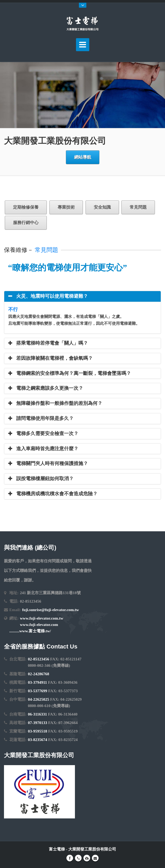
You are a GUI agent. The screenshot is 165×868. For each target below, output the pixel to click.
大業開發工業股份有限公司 (92, 849)
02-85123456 (39, 659)
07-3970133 (38, 723)
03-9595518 (38, 731)
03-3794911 (37, 682)
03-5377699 (38, 691)
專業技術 (66, 207)
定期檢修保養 (26, 207)
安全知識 (102, 207)
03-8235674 (38, 740)
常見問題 (138, 207)
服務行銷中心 (26, 223)
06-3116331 (37, 714)
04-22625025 (39, 699)
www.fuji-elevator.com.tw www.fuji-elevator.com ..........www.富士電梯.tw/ (36, 625)
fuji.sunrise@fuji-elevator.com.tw (50, 610)
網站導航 (83, 157)
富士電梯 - (59, 849)
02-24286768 (39, 674)
